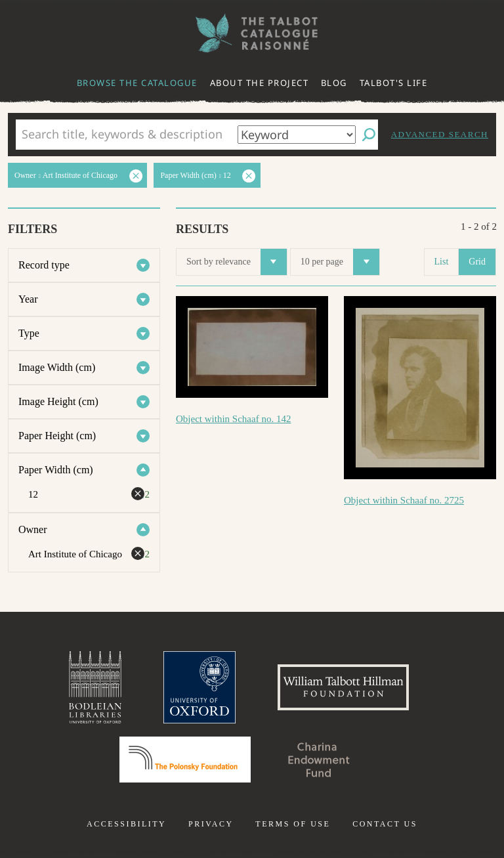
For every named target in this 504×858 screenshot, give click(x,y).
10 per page (340, 262)
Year (28, 299)
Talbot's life (394, 83)
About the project (260, 83)
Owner (33, 529)
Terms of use (293, 824)
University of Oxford (199, 687)
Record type (44, 265)
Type (29, 333)
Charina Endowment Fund (319, 760)
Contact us (385, 824)
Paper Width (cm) (56, 470)
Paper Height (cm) (57, 436)
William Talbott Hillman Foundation (343, 687)
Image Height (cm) (58, 401)
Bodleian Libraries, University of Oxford (95, 687)
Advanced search (440, 134)
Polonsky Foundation (185, 760)
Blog (334, 83)
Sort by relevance (237, 262)
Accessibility (126, 824)
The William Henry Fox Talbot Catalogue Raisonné (252, 33)
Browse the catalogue (137, 83)
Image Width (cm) (57, 367)
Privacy (211, 824)
